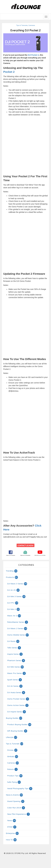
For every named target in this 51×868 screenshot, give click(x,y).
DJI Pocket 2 (33, 55)
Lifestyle (12, 737)
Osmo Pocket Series (18, 699)
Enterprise (12, 833)
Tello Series (14, 648)
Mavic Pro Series (17, 673)
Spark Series (15, 680)
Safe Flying (14, 782)
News (12, 821)
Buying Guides (14, 718)
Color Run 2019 (16, 808)
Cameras (32, 25)
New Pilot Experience (19, 814)
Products (12, 577)
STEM (12, 827)
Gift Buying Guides (17, 731)
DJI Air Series (15, 686)
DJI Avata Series (16, 693)
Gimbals (13, 757)
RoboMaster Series (18, 622)
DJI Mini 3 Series (16, 596)
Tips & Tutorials (22, 25)
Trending (12, 571)
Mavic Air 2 (14, 616)
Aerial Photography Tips (20, 789)
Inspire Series (15, 654)
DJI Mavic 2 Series (17, 628)
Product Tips (15, 776)
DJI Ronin (13, 641)
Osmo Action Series (18, 705)
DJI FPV (13, 603)
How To (11, 840)
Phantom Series (16, 661)
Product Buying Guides (19, 725)
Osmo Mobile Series (18, 635)
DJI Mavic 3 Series (17, 584)
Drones (12, 750)
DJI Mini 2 (14, 609)
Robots (13, 769)
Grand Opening (16, 801)
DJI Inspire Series (17, 712)
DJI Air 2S (14, 590)
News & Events (15, 795)
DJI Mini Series (16, 667)
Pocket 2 (9, 72)
